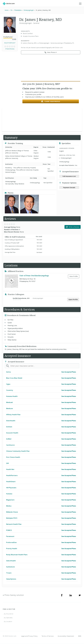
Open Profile (73, 299)
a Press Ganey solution (13, 595)
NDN (80, 636)
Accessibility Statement (66, 636)
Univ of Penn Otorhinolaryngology (34, 276)
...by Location (7, 621)
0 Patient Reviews (10, 49)
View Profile (74, 276)
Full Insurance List (69, 176)
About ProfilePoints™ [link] (10, 43)
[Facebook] (62, 595)
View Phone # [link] (51, 52)
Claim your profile (51, 101)
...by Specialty (8, 618)
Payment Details (69, 187)
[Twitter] (80, 595)
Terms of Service (48, 636)
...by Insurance (8, 614)
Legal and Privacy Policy (29, 636)
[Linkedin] (71, 595)
